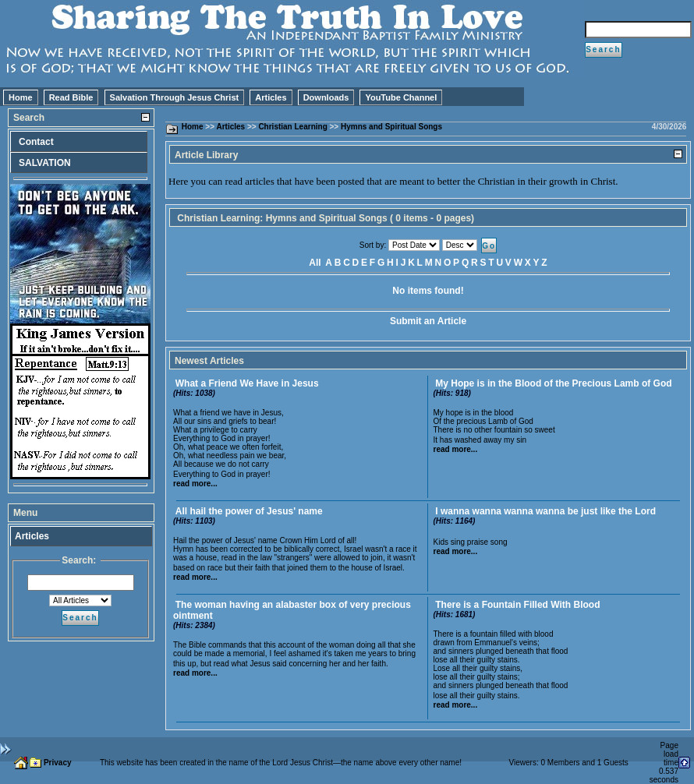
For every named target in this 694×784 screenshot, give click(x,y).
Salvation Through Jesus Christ (175, 97)
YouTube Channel (401, 97)
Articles (271, 97)
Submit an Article (428, 321)
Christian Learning (292, 127)
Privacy (58, 763)
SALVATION (45, 163)
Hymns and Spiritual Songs (391, 127)
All (315, 263)
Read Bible (71, 97)
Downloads (326, 97)
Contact (36, 142)
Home (21, 97)
